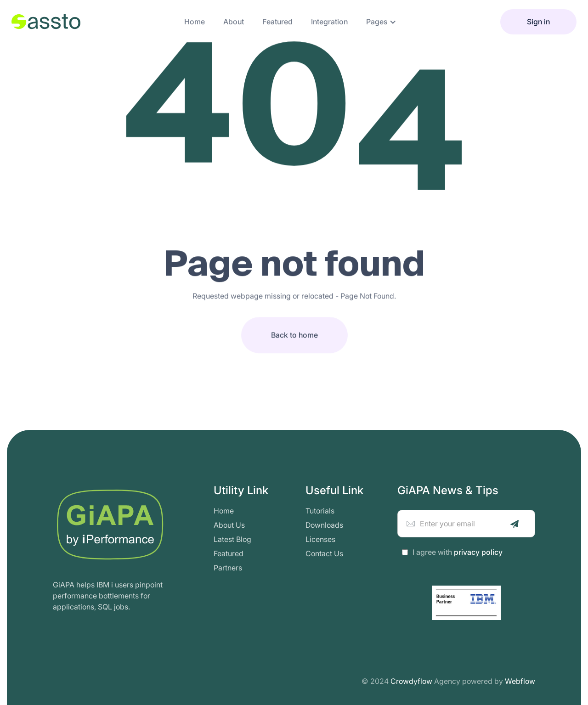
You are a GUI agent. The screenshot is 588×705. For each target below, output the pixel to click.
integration (329, 22)
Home (195, 22)
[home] (46, 22)
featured (277, 22)
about (234, 22)
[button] (381, 22)
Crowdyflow (411, 681)
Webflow (520, 681)
